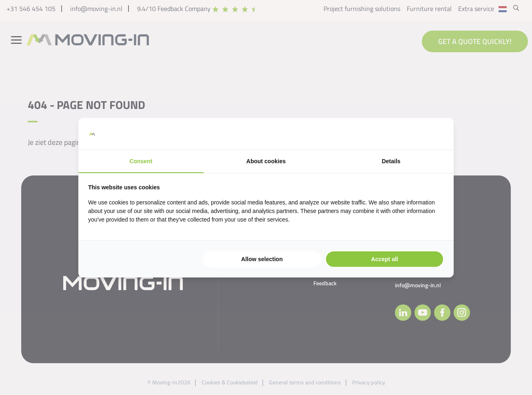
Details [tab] (391, 161)
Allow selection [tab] (262, 259)
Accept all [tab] (385, 259)
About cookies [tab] (266, 161)
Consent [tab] (141, 161)
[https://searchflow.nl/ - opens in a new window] (434, 134)
